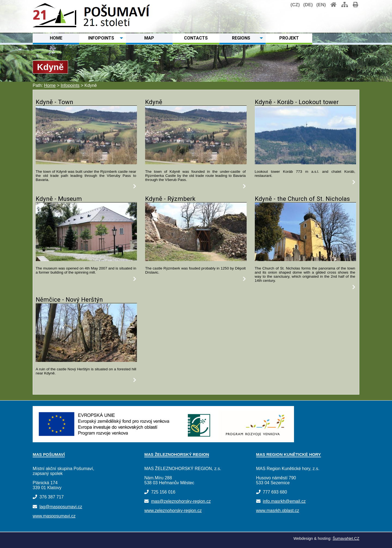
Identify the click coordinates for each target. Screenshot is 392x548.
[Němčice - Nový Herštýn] (86, 360)
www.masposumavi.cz (54, 516)
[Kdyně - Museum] (86, 260)
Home (50, 85)
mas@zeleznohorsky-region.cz (181, 501)
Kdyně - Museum (59, 199)
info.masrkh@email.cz (284, 501)
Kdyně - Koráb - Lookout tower (297, 102)
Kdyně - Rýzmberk (170, 199)
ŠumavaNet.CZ (346, 538)
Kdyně (154, 102)
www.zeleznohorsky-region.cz (173, 511)
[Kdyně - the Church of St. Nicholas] (305, 260)
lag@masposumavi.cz (61, 507)
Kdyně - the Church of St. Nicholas (302, 199)
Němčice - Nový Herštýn (69, 299)
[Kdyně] (196, 163)
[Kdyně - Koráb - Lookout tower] (305, 163)
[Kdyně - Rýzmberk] (196, 260)
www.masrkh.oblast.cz (278, 511)
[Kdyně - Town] (86, 163)
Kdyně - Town (54, 102)
